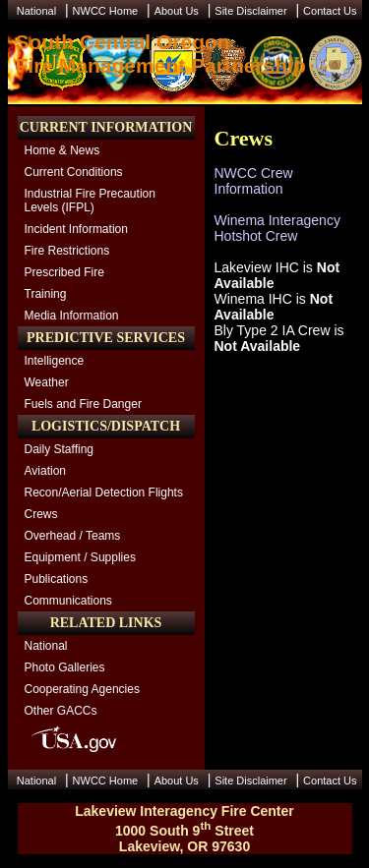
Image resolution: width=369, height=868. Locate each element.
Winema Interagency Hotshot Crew (277, 228)
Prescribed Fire (64, 272)
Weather (47, 382)
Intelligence (55, 361)
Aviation (45, 471)
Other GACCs (61, 711)
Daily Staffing (59, 449)
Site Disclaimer (250, 11)
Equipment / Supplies (80, 557)
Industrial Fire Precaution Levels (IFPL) (90, 201)
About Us (177, 11)
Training (46, 294)
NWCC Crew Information (254, 181)
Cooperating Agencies (82, 689)
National (36, 11)
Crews (41, 514)
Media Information (72, 316)
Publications (57, 579)
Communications (68, 601)
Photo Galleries (65, 667)
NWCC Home (106, 11)
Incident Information (76, 229)
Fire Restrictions (67, 251)
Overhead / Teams (73, 536)
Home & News (62, 150)
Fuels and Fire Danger (83, 404)
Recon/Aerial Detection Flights (104, 492)
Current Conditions (74, 172)
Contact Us (330, 11)
